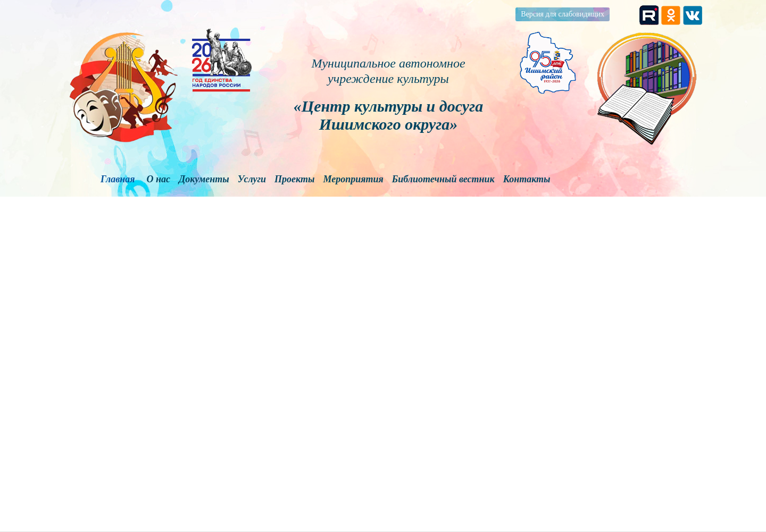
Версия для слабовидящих (563, 14)
